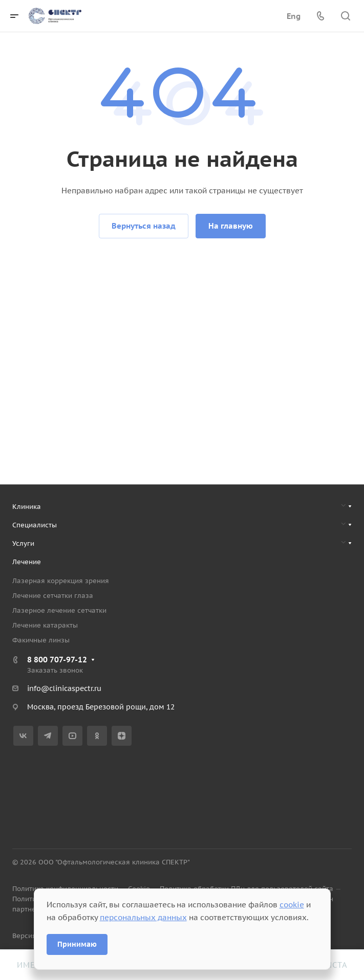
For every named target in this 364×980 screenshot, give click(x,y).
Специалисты (35, 525)
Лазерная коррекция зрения (61, 581)
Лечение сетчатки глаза (53, 596)
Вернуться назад (144, 226)
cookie (292, 905)
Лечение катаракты (45, 625)
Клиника (27, 507)
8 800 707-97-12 (57, 660)
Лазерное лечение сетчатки (59, 610)
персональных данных (143, 917)
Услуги (23, 543)
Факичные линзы (41, 640)
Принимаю (77, 944)
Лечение (27, 562)
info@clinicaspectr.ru (64, 688)
